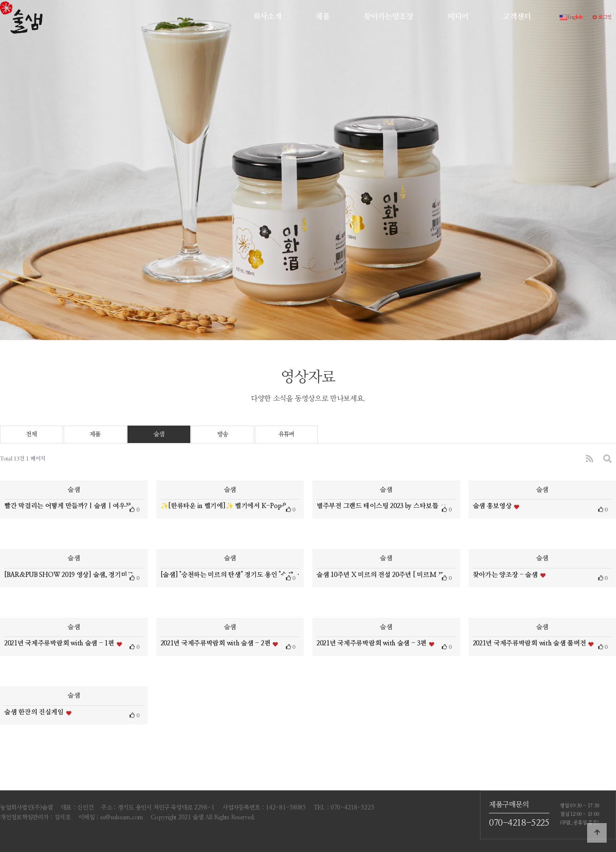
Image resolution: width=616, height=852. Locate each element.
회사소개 (267, 17)
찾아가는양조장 (389, 17)
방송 (222, 435)
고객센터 (517, 17)
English (571, 17)
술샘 (159, 435)
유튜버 (286, 435)
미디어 (458, 17)
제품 (322, 17)
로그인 (602, 17)
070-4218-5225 (519, 823)
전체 (31, 435)
